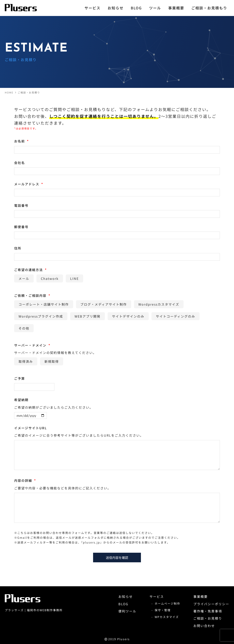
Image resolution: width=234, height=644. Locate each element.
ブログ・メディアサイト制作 (104, 304)
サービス (157, 596)
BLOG (123, 604)
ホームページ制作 (167, 603)
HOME (9, 92)
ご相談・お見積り (29, 92)
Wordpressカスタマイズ (159, 304)
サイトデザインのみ (128, 316)
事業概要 (201, 596)
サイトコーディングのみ (175, 316)
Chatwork (50, 278)
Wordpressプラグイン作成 (41, 316)
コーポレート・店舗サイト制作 (44, 304)
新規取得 (52, 361)
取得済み (26, 361)
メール (24, 278)
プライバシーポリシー (211, 604)
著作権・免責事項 (208, 611)
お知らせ (126, 596)
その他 (24, 328)
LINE (74, 278)
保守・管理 (163, 610)
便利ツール (127, 611)
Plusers (123, 639)
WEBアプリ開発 (88, 316)
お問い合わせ (204, 626)
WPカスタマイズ (167, 617)
